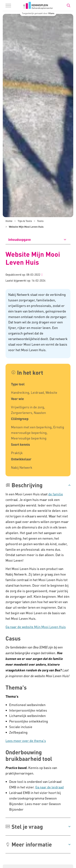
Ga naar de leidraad (49, 787)
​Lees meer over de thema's (26, 741)
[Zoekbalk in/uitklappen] (68, 6)
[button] (38, 485)
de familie (56, 494)
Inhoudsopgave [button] (20, 239)
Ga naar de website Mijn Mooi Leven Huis (36, 627)
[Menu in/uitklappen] (8, 6)
